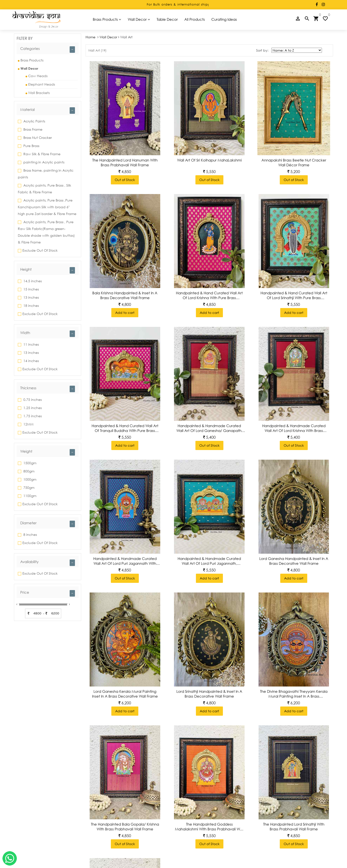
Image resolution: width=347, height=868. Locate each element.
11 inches (31, 344)
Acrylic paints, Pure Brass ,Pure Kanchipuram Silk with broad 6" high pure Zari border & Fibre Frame (47, 207)
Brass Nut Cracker (37, 138)
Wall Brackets (38, 93)
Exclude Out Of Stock (40, 250)
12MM (28, 424)
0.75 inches (32, 400)
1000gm (29, 479)
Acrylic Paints (34, 121)
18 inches (31, 306)
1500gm (29, 463)
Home (91, 37)
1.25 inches (32, 408)
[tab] (48, 48)
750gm (28, 488)
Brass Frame (32, 129)
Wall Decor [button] (139, 19)
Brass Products (31, 60)
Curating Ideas (224, 19)
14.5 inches (32, 281)
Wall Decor (108, 37)
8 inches (30, 535)
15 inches (31, 289)
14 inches (31, 361)
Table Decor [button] (167, 19)
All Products (195, 19)
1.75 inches (32, 416)
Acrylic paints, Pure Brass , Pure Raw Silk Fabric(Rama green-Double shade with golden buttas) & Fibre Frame (46, 232)
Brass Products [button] (107, 19)
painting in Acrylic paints (43, 162)
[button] (48, 48)
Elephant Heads (40, 84)
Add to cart (125, 313)
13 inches (31, 297)
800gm (28, 471)
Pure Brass (31, 146)
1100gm (29, 496)
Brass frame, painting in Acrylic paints (46, 174)
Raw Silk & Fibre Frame (41, 154)
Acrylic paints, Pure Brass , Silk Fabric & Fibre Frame (44, 189)
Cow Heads (37, 76)
